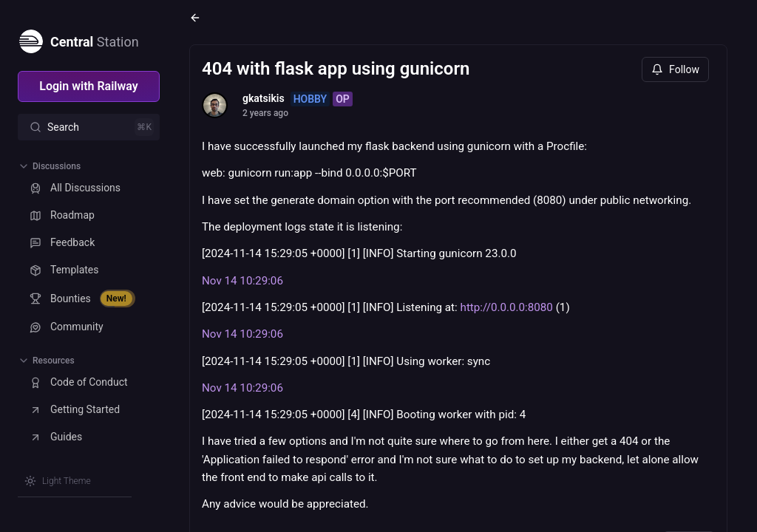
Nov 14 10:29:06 (242, 281)
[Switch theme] (58, 481)
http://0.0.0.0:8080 (507, 307)
